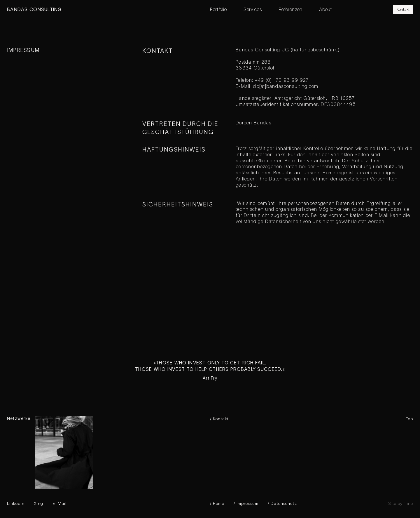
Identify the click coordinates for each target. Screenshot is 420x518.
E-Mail (60, 503)
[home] (108, 9)
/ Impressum (246, 503)
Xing (38, 503)
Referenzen (290, 9)
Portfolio (218, 9)
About (325, 9)
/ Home (217, 503)
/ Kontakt (219, 419)
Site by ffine (401, 503)
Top (409, 419)
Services (253, 9)
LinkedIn (16, 503)
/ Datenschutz (282, 503)
